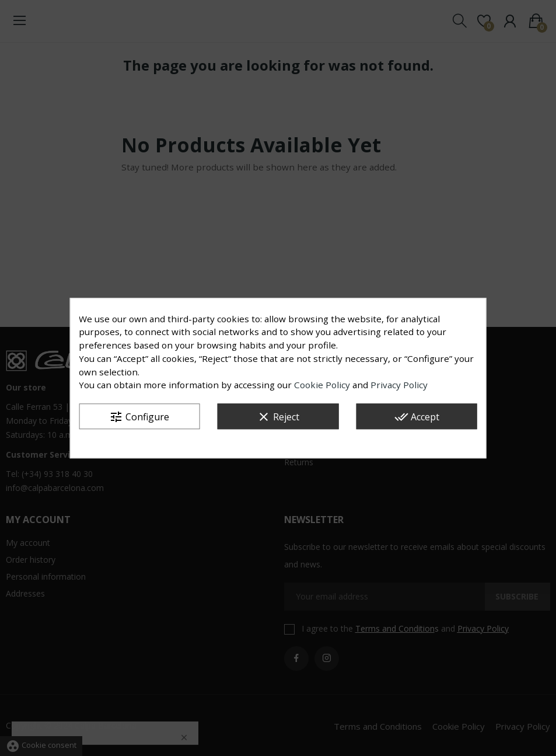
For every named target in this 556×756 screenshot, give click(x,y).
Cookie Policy (322, 385)
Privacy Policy (399, 385)
